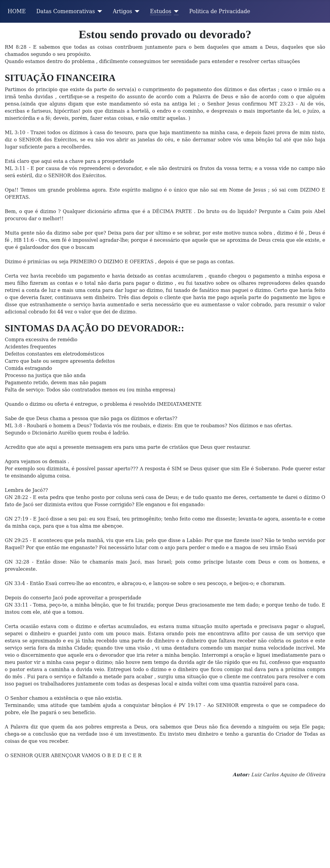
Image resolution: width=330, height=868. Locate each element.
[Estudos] (175, 11)
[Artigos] (136, 11)
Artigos (123, 11)
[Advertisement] (165, 823)
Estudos (161, 11)
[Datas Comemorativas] (99, 11)
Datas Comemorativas (65, 11)
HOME (17, 11)
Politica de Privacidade (220, 11)
